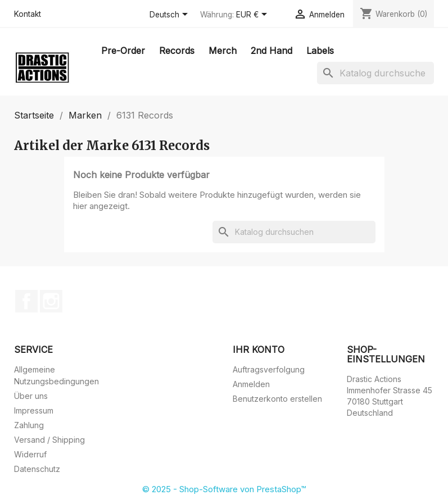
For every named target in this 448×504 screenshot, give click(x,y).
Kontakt (28, 14)
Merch (223, 51)
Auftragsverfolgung (269, 369)
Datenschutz (37, 469)
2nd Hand (271, 51)
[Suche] (375, 73)
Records (177, 51)
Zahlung (29, 425)
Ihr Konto (259, 349)
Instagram (51, 301)
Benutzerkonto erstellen (277, 399)
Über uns (31, 396)
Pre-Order (123, 51)
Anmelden (251, 384)
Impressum (34, 410)
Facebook (26, 301)
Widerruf (30, 454)
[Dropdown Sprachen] (171, 15)
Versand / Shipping (49, 440)
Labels (320, 51)
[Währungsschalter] (254, 15)
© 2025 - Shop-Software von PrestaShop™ (224, 489)
